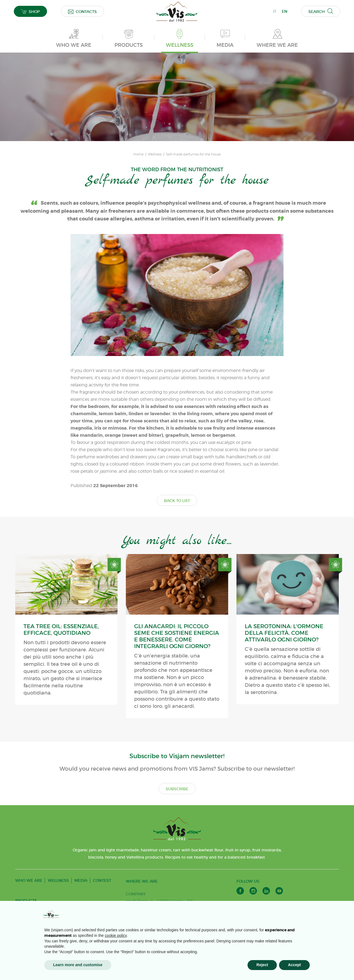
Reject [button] (262, 965)
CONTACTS (82, 11)
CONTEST (102, 880)
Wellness (155, 154)
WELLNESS (58, 880)
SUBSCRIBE (177, 789)
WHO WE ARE (29, 880)
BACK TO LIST (177, 501)
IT (275, 11)
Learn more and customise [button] (78, 965)
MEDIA (81, 880)
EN (285, 11)
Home (138, 154)
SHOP (30, 11)
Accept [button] (294, 965)
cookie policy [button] (116, 935)
